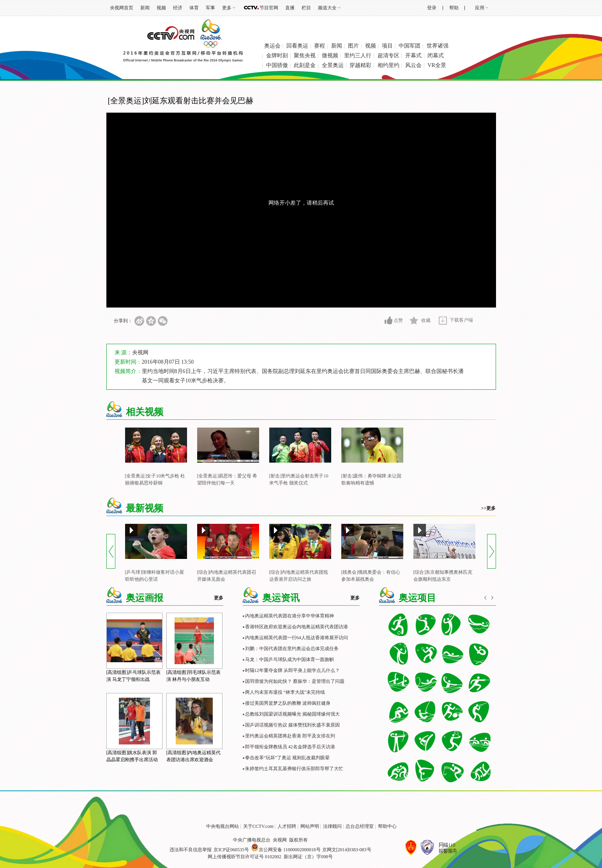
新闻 (145, 8)
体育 (194, 8)
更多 (227, 8)
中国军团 (410, 46)
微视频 (330, 56)
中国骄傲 (277, 65)
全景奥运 (333, 65)
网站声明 (310, 826)
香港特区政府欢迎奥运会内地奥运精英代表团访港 (297, 627)
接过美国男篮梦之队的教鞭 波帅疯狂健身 (288, 703)
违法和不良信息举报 (191, 850)
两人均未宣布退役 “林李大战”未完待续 (285, 692)
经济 (178, 8)
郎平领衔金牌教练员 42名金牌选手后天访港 (290, 747)
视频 (161, 8)
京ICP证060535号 (231, 850)
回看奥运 (297, 46)
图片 (353, 46)
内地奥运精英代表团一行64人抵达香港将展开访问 (297, 638)
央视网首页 (122, 8)
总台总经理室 (360, 826)
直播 (290, 8)
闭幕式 (436, 56)
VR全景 (437, 65)
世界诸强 (438, 46)
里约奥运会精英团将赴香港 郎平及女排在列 (290, 736)
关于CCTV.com (258, 826)
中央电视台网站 (222, 826)
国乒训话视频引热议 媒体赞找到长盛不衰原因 (292, 725)
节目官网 (269, 8)
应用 (480, 8)
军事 (210, 8)
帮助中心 (387, 826)
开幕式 (413, 56)
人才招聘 (287, 826)
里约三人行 (358, 56)
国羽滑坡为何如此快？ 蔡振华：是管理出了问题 (295, 681)
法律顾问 (332, 826)
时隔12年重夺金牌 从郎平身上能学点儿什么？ (292, 670)
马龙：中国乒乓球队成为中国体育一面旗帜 (290, 659)
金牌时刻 (277, 56)
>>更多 (489, 508)
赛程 (320, 46)
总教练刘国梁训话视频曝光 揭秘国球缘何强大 (292, 714)
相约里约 (388, 65)
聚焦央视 (305, 56)
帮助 (454, 8)
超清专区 (388, 56)
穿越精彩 (360, 65)
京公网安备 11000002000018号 (286, 850)
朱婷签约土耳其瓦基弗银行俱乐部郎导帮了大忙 (294, 769)
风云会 (413, 65)
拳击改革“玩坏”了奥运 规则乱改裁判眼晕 (288, 758)
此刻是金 (305, 65)
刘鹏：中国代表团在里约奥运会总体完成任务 (292, 649)
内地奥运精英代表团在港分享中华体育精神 (290, 616)
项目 (387, 46)
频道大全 (327, 8)
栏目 (306, 8)
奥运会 (272, 46)
